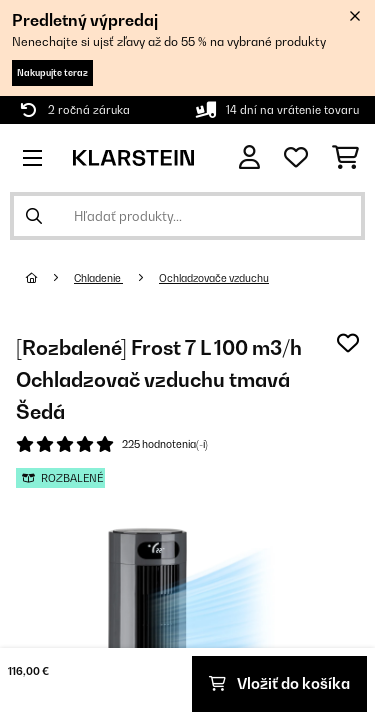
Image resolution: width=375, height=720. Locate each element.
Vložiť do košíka (279, 683)
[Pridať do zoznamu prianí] (348, 343)
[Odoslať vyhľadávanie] (34, 216)
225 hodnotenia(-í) (165, 444)
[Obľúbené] (296, 158)
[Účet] (249, 157)
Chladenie (98, 278)
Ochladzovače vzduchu (214, 278)
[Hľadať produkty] (187, 216)
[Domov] (50, 278)
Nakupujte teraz (52, 72)
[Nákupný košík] (345, 158)
